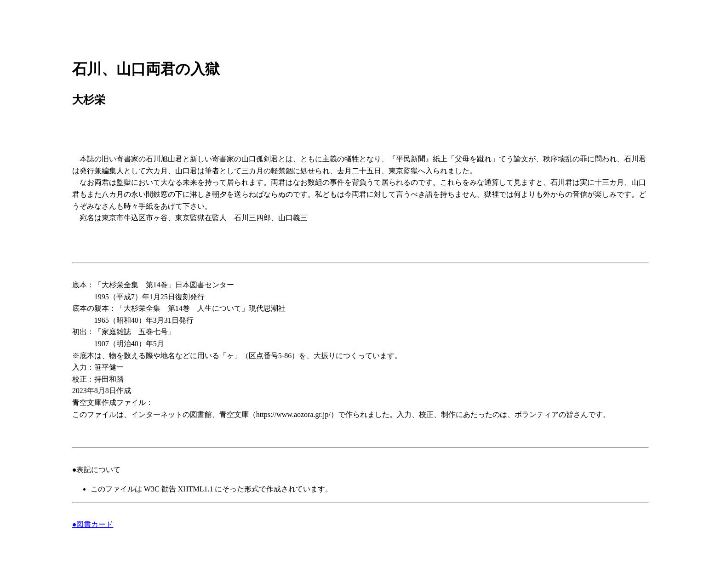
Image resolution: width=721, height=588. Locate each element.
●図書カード (93, 524)
